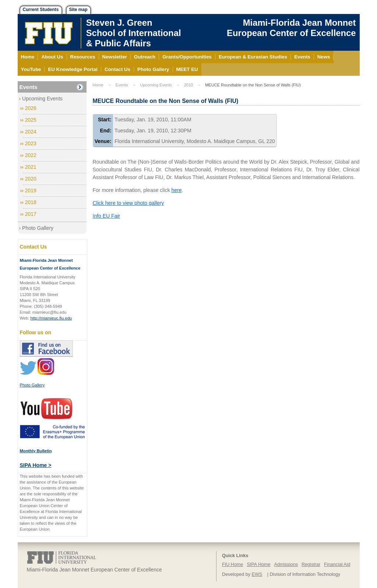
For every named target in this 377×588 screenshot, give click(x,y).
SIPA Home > (36, 465)
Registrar (311, 564)
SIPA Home (258, 564)
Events (29, 87)
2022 (31, 155)
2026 (31, 108)
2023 (31, 143)
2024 (31, 132)
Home (98, 85)
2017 (31, 214)
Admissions (286, 564)
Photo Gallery (38, 228)
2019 (31, 190)
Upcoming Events (42, 99)
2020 (31, 179)
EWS (257, 574)
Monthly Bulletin (36, 451)
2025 (31, 120)
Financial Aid (337, 564)
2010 (188, 85)
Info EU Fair (107, 216)
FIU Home (232, 564)
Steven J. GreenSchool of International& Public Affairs (134, 33)
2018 (31, 202)
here (176, 190)
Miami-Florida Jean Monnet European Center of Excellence (291, 28)
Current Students (41, 10)
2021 (31, 167)
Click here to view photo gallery (128, 203)
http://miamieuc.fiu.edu (51, 318)
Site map (78, 10)
